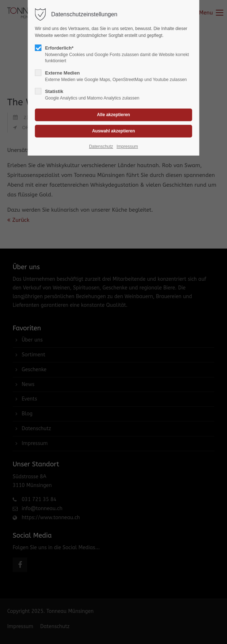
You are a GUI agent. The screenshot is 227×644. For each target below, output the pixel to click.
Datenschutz (101, 147)
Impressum (127, 147)
